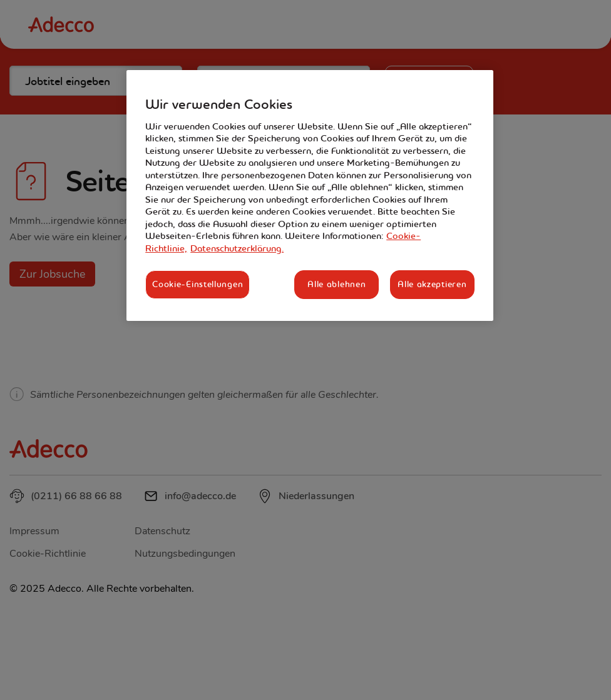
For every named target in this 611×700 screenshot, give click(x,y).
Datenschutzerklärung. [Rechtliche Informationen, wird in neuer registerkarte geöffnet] (237, 248)
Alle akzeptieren (432, 284)
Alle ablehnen (336, 284)
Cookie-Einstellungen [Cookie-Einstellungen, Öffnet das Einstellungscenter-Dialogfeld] (198, 284)
